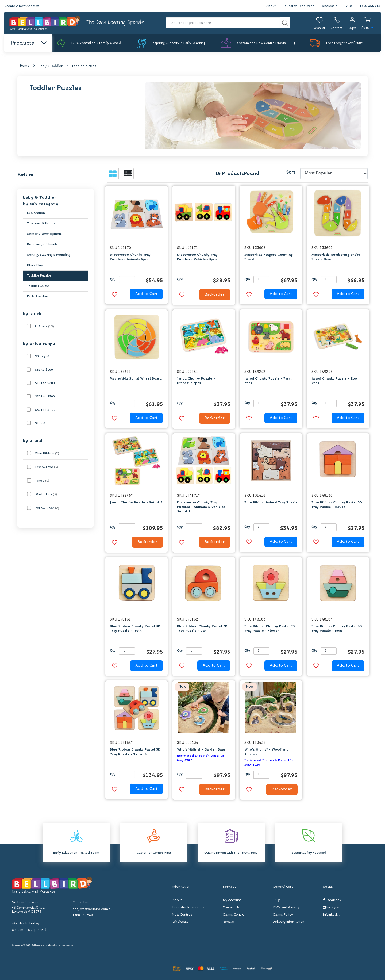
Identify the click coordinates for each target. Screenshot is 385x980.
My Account (232, 900)
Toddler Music (38, 286)
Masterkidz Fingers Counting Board (269, 257)
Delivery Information (288, 922)
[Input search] (223, 23)
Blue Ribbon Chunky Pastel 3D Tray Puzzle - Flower (270, 629)
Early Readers (38, 297)
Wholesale (330, 6)
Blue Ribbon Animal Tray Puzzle (271, 503)
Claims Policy (283, 915)
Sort (291, 173)
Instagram (332, 907)
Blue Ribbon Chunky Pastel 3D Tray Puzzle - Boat (337, 629)
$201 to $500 (45, 397)
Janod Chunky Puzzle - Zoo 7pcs (334, 381)
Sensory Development (45, 234)
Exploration (36, 213)
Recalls (228, 922)
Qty (113, 280)
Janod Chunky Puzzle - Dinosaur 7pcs (196, 381)
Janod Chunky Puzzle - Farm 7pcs (268, 381)
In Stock (45, 327)
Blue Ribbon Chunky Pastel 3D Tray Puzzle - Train (135, 629)
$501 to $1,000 (46, 410)
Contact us (81, 902)
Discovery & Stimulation (45, 244)
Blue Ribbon (47, 454)
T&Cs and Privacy (286, 908)
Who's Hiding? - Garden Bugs (201, 750)
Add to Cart (146, 294)
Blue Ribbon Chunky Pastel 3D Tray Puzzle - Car (202, 629)
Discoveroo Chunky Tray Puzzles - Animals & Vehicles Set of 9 (201, 507)
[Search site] (285, 23)
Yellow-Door (47, 508)
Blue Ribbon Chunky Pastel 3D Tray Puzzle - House (337, 505)
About (271, 6)
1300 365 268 (370, 6)
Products (28, 43)
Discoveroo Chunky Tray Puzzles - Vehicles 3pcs (197, 257)
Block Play (35, 265)
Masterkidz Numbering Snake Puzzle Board (336, 257)
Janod (42, 481)
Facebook (332, 900)
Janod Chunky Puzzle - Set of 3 (136, 503)
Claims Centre (234, 915)
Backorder (215, 295)
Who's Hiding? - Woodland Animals (266, 752)
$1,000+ (41, 423)
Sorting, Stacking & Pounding (49, 255)
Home (25, 66)
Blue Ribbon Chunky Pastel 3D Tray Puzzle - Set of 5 (135, 752)
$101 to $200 (45, 383)
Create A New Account (22, 6)
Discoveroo (47, 467)
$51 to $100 (44, 370)
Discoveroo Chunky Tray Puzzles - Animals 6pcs (130, 257)
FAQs (349, 6)
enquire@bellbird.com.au (93, 909)
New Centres (182, 915)
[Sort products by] (334, 174)
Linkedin (331, 915)
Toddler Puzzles (84, 66)
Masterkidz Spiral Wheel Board (136, 379)
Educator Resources (299, 6)
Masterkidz (46, 495)
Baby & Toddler (51, 66)
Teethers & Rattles (41, 224)
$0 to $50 (42, 357)
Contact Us (231, 908)
